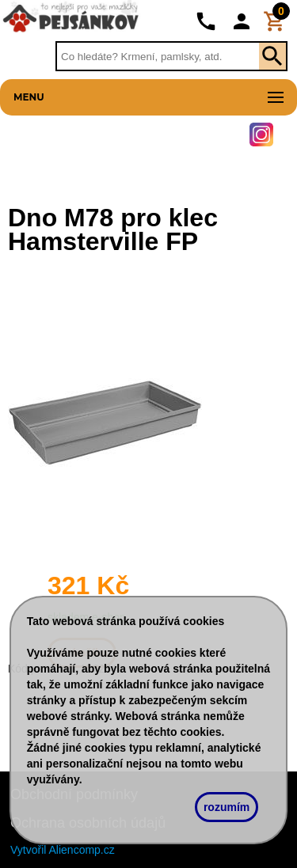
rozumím (227, 807)
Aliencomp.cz (82, 850)
